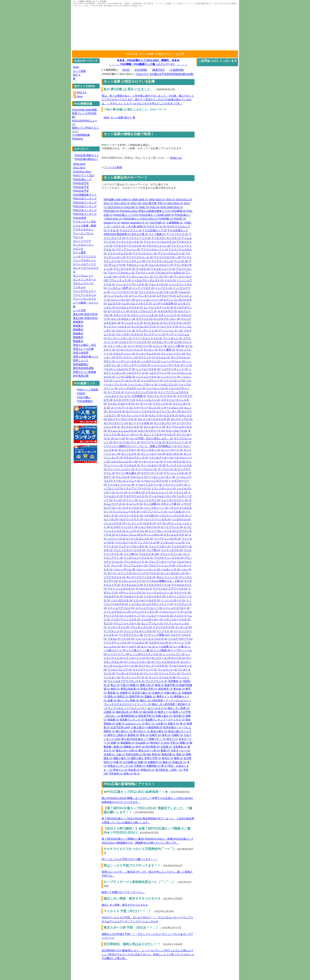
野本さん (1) (120, 770)
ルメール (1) (148, 647)
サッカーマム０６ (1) (148, 354)
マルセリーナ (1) (133, 596)
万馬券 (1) (140, 766)
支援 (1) (120, 724)
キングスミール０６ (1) (117, 327)
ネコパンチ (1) (135, 504)
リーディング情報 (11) (156, 635)
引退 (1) (125, 685)
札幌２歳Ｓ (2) (164, 716)
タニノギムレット (83, 276)
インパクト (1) (164, 288)
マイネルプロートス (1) (157, 585)
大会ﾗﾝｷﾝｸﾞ (143, 74)
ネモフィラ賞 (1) (171, 504)
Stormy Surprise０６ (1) (135, 223)
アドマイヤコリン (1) (145, 253)
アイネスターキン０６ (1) (166, 238)
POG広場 (131, 54)
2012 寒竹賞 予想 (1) (155, 203)
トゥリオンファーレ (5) (121, 485)
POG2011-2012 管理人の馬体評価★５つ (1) (145, 211)
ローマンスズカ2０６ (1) (165, 662)
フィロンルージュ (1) (172, 542)
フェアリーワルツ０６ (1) (133, 546)
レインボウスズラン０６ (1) (146, 654)
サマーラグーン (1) (127, 357)
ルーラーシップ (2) (180, 643)
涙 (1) (137, 774)
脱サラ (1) (172, 739)
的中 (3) (140, 747)
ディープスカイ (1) (146, 469)
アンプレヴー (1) (164, 277)
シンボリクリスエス (85, 256)
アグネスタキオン (83, 229)
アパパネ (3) (181, 261)
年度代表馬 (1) (134, 754)
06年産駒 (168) (112, 199)
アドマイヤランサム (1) (160, 261)
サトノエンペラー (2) (173, 354)
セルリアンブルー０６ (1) (122, 419)
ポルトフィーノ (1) (167, 577)
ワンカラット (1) (167, 670)
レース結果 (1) (164, 647)
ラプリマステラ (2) (164, 627)
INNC (107, 117)
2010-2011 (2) (184, 199)
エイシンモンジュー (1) (149, 300)
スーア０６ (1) (116, 392)
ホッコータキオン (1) (173, 573)
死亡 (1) (150, 724)
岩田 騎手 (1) (165, 689)
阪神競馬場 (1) (129, 716)
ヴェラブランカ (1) (156, 681)
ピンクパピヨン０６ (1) (140, 539)
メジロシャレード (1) (171, 612)
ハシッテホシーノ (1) (156, 508)
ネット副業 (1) (152, 504)
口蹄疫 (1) (109, 712)
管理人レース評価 (83, 349)
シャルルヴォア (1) (124, 369)
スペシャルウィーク (85, 264)
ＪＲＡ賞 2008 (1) (136, 226)
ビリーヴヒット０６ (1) (162, 531)
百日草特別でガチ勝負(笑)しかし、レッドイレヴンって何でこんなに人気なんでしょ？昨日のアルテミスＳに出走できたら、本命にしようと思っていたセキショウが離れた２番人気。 (148, 954)
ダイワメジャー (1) (177, 442)
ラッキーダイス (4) (119, 627)
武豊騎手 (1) (155, 762)
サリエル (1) (163, 357)
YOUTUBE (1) (157, 223)
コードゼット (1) (173, 338)
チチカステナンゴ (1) (136, 458)
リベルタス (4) (140, 643)
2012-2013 (79, 168)
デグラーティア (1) (152, 473)
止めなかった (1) (135, 724)
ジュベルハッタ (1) (157, 388)
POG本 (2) (180, 219)
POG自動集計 (85, 401)
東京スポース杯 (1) (127, 750)
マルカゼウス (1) (113, 596)
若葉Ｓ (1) (173, 724)
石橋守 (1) (155, 735)
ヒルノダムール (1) (149, 527)
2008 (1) (126, 199)
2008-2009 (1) (140, 199)
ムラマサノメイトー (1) (160, 604)
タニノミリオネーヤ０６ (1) (160, 434)
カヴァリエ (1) (144, 319)
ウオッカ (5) (171, 292)
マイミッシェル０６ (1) (121, 589)
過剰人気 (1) (147, 685)
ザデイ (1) (109, 361)
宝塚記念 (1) (179, 762)
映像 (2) (135, 685)
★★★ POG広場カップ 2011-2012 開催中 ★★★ (148, 60)
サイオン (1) (151, 350)
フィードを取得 (113, 167)
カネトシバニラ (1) (169, 315)
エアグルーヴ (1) (166, 296)
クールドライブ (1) (167, 327)
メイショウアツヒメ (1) (121, 608)
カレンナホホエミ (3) (123, 319)
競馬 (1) (112, 697)
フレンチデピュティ (85, 291)
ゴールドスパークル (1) (129, 350)
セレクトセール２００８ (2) (154, 419)
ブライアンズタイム (85, 295)
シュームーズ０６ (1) (148, 369)
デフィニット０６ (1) (176, 473)
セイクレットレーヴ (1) (135, 415)
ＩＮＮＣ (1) (118, 226)
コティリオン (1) (117, 346)
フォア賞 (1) (153, 550)
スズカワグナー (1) (124, 400)
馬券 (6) (156, 754)
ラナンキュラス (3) (141, 627)
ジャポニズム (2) (168, 384)
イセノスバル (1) (158, 284)
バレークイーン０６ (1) (157, 519)
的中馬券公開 (81, 376)
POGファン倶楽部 (88, 390)
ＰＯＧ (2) (113, 230)
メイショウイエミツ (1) (149, 608)
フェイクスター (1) (160, 546)
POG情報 (141, 70)
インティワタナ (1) (144, 288)
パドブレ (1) (164, 523)
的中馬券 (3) (153, 747)
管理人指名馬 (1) (130, 689)
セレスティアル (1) (182, 419)
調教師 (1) (129, 747)
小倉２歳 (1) (138, 727)
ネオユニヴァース (83, 283)
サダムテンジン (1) (124, 354)
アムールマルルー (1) (161, 265)
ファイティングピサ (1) (167, 539)
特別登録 (173, 74)
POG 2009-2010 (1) (172, 207)
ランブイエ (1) (165, 631)
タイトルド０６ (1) (132, 427)
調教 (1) (184, 743)
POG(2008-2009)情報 (84, 110)
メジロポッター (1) (152, 619)
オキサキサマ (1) (167, 311)
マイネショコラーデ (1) (132, 581)
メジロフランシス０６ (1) (126, 619)
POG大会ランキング (85, 199)
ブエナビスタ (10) (149, 554)
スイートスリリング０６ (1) (141, 392)
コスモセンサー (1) (162, 342)
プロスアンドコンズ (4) (162, 565)
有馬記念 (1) (147, 770)
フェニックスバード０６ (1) (129, 550)
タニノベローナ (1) (132, 434)
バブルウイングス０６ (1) (173, 515)
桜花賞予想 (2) (147, 716)
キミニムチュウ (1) (132, 323)
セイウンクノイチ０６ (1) (141, 411)
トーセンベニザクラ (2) (155, 481)
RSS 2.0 (82, 92)
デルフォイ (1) (139, 477)
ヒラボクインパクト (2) (124, 527)
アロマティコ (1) (145, 273)
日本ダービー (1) (181, 750)
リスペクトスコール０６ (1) (151, 639)
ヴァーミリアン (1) (169, 673)
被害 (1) (179, 758)
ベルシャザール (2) (124, 569)
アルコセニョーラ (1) (163, 269)
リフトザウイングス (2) (117, 643)
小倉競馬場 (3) (154, 727)
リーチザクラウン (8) (131, 635)
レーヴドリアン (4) (119, 654)
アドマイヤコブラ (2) (120, 253)
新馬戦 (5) (133, 735)
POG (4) (155, 207)
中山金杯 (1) (142, 743)
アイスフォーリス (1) (138, 238)
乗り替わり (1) (124, 731)
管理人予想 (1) (149, 689)
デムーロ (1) (123, 477)
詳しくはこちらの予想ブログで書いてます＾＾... (130, 859)
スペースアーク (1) (122, 408)
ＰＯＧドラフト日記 (85, 222)
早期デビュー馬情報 (85, 372)
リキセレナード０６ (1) (121, 639)
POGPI (81, 393)
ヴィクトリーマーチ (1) (135, 677)
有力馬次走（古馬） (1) (169, 770)
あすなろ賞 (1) (140, 234)
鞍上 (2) (115, 685)
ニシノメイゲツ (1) (149, 500)
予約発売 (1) (116, 774)
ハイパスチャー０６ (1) (129, 508)
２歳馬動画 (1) (174, 223)
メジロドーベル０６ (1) (160, 616)
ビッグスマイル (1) (137, 531)
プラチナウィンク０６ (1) (169, 558)
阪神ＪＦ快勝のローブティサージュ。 (123, 892)
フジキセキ (79, 287)
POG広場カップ (82, 179)
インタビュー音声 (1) (120, 288)
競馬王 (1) (123, 697)
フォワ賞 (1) (131, 554)
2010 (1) (170, 199)
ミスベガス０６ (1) (122, 600)
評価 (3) (118, 762)
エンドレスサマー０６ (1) (158, 307)
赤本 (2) (166, 735)
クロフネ (78, 249)
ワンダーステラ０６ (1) (129, 673)
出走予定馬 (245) (121, 727)
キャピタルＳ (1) (153, 323)
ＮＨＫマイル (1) (157, 226)
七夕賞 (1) (161, 724)
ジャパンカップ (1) (174, 381)
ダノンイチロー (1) (129, 450)
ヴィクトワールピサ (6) (162, 677)
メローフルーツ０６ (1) (177, 619)
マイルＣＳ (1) (144, 589)
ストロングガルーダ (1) (121, 404)
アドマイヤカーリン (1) (155, 249)
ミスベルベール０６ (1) (147, 600)
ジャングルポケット (85, 260)
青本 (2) (144, 735)
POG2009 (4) (111, 211)
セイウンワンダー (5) (169, 411)
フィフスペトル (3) (149, 542)
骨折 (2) (138, 712)
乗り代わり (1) (142, 731)
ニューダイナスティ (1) (174, 500)
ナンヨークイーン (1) (126, 500)
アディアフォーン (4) (128, 249)
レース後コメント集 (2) (140, 650)
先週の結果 (186, 74)
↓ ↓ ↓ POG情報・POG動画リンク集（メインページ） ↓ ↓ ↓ (148, 64)
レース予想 (79, 310)
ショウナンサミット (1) (174, 369)
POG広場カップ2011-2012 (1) (140, 219)
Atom (80, 96)
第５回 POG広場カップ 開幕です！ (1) (144, 739)
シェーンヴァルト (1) (173, 361)
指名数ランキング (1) (132, 720)
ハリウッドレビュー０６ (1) (124, 512)
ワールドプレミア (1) (120, 670)
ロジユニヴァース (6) (126, 666)
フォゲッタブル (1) (172, 550)
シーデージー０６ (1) (128, 361)
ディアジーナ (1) (167, 469)
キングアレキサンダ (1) (177, 323)
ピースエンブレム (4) (128, 535)
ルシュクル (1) (112, 647)
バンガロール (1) (181, 519)
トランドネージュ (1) (164, 488)
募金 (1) (167, 762)
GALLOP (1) (131, 207)
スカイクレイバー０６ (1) (162, 396)
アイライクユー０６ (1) (129, 242)
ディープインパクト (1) (121, 469)
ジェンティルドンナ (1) (127, 381)
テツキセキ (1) (132, 465)
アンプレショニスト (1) (140, 277)
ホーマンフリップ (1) (120, 573)
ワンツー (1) (151, 673)
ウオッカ (78, 237)
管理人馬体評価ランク (86, 357)
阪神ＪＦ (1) (165, 712)
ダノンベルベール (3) (153, 454)
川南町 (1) (177, 735)
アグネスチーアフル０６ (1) (129, 246)
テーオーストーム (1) (151, 462)
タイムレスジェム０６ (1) (122, 431)
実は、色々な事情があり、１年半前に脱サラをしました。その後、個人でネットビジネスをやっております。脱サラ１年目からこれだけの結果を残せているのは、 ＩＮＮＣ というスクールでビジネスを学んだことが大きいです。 (148, 100)
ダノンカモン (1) (151, 450)
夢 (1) (164, 766)
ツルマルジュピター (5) (124, 462)
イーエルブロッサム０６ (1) (148, 280)
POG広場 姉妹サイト (87, 155)
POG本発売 (80, 218)
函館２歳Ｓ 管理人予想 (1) (146, 758)
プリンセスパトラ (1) (136, 562)
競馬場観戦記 (81, 364)
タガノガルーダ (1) (176, 431)
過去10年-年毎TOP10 (85, 318)
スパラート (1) (144, 404)
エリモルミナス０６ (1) (129, 307)
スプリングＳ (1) (162, 404)
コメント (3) (160, 346)
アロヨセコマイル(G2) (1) (170, 273)
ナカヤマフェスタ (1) (136, 496)
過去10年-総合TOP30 (85, 314)
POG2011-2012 (82, 172)
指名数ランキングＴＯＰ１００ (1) (165, 720)
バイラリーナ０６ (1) (131, 515)
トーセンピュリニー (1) (127, 481)
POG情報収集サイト (85, 195)
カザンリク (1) (122, 315)
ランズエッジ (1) (113, 631)
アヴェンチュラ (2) (120, 280)
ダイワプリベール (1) (153, 442)
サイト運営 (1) (167, 350)
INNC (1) (144, 207)
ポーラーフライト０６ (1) (141, 577)
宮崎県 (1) (126, 693)
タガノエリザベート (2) (151, 431)
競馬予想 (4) (137, 697)
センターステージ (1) (116, 423)
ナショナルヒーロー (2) (162, 496)
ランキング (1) (184, 627)
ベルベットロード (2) (148, 569)
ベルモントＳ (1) (171, 569)
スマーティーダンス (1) (147, 408)
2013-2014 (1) (116, 207)
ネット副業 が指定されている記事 (162, 54)
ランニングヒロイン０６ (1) (140, 631)
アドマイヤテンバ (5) (133, 261)
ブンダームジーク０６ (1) (138, 558)
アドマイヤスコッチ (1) (140, 257)
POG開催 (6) (179, 211)
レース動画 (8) (162, 650)
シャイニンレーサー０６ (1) (167, 365)
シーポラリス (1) (151, 361)
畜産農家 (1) (128, 743)
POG (126, 70)
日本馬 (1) (109, 754)
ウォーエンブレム (83, 233)
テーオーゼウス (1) (174, 462)
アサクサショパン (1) (158, 246)
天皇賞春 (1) (180, 747)
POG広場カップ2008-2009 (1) (157, 215)
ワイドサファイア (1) (145, 670)
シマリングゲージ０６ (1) (136, 365)
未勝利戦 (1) (153, 766)
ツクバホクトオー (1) (161, 458)
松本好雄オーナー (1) (176, 727)
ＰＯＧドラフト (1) (131, 230)
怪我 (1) (159, 685)
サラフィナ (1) (147, 357)
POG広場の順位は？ (86, 159)
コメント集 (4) (176, 346)
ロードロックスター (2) (137, 662)
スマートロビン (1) (172, 408)
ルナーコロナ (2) (131, 647)
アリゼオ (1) (143, 269)
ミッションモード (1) (173, 600)
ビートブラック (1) (172, 527)
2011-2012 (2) (122, 203)
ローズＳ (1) (178, 658)
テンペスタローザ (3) (153, 465)
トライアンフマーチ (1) (137, 488)
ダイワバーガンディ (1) (127, 442)
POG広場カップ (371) (126, 215)
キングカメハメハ (83, 245)
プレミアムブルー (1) (135, 565)
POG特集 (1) (166, 219)
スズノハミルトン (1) (148, 400)
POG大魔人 (84, 397)
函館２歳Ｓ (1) (122, 758)
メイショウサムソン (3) (117, 612)
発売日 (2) (168, 758)
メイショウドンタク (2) (145, 612)
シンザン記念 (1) (126, 377)
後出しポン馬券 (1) (179, 708)
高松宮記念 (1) (124, 712)
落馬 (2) (128, 774)
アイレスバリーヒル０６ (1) (160, 242)
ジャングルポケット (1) (132, 388)
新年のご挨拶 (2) (117, 735)
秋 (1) (183, 724)
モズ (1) (108, 623)
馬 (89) (147, 754)
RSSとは (176, 158)
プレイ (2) (117, 565)
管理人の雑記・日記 (85, 345)
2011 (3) (108, 203)
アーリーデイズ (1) (177, 234)
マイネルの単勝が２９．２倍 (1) (165, 581)
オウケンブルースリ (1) (144, 311)
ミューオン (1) (137, 604)
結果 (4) (112, 700)
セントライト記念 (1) (141, 423)
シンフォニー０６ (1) (148, 377)
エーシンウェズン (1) (116, 296)
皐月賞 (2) (179, 716)
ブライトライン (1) (171, 554)
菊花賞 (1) (113, 693)
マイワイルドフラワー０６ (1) (170, 589)
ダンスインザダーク (85, 280)
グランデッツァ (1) (147, 331)
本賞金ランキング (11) (121, 766)
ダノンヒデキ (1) (131, 454)
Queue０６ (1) (112, 223)
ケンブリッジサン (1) (120, 338)
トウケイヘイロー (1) (175, 485)
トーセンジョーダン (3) (162, 477)
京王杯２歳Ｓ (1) (142, 693)
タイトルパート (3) (155, 427)
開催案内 (78, 322)
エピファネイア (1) (141, 303)
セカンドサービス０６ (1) (164, 415)
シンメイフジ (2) (171, 377)
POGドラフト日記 (84, 175)
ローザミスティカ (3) (158, 658)
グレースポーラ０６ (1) (129, 334)
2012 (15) (136, 203)
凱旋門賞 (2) (172, 685)
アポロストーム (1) (137, 265)
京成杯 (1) (158, 693)
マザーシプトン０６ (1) (132, 593)
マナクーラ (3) (182, 593)
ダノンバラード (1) (172, 450)
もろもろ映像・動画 (85, 226)
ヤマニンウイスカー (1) (127, 623)
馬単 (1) (181, 754)
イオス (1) (170, 280)
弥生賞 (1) (134, 770)
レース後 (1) (181, 647)
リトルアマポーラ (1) (180, 639)
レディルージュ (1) (135, 658)
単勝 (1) (115, 743)
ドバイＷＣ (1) (137, 492)
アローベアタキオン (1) (121, 273)
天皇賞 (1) (166, 747)
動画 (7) (165, 750)
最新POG (158, 70)
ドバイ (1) (122, 492)
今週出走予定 (159, 74)
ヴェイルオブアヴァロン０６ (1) (126, 681)
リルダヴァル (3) (158, 643)
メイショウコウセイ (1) (176, 608)
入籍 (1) (120, 754)
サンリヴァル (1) (181, 357)
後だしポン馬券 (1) (128, 700)
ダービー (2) (118, 438)
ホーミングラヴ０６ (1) (146, 573)
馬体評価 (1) (168, 754)
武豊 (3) (142, 762)
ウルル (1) (184, 292)
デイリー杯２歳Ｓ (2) (128, 473)
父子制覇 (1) (130, 762)
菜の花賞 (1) (150, 712)
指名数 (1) (113, 720)
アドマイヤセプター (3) (167, 257)
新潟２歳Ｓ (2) (159, 731)
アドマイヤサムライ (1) (171, 253)
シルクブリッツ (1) (160, 373)
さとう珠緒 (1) (157, 234)
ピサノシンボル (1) (152, 535)
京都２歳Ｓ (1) (173, 693)
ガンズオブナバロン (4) (167, 319)
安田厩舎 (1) (175, 681)
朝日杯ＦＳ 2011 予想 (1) (165, 743)
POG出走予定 (81, 183)
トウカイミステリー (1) (149, 485)
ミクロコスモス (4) (155, 596)
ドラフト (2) (181, 492)
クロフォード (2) (126, 331)
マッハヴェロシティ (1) (160, 593)
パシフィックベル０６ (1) (141, 523)
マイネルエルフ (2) (132, 585)
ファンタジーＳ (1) (126, 542)
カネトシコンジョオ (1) (144, 315)
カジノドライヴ (82, 241)
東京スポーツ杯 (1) (149, 750)
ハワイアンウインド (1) (154, 512)
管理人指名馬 (81, 353)
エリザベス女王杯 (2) (165, 303)
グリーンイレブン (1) (171, 331)
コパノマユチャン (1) (140, 346)
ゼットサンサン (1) (165, 423)
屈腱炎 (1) (150, 697)
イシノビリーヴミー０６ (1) (132, 284)
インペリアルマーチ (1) (124, 292)
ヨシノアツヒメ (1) (152, 623)
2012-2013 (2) (175, 203)
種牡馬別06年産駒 (83, 368)
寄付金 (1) (179, 689)
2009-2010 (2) (157, 199)
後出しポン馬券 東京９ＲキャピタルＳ (125, 905)
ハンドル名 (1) (176, 512)
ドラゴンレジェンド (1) (159, 492)
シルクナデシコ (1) (137, 373)
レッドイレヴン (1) (174, 654)
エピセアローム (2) (119, 303)
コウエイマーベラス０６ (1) (135, 342)
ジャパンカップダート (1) (143, 384)
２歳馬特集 (177, 70)
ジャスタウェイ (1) (152, 381)
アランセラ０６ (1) (124, 269)
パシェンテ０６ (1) (115, 523)
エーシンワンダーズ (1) (142, 296)
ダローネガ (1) (174, 454)
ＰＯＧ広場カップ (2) (155, 230)
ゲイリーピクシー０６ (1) (147, 338)
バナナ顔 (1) (151, 515)
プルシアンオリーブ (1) (162, 562)
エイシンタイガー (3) (123, 300)
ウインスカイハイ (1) (151, 292)
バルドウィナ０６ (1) (131, 519)
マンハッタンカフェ (85, 299)
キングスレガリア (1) (144, 327)
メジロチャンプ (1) (135, 616)
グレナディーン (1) (155, 334)
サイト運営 (79, 252)
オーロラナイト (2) (119, 311)
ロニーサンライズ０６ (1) (153, 666)
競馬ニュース (81, 360)
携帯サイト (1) (165, 697)
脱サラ (128, 117)
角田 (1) (115, 689)
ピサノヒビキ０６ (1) (176, 535)
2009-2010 (79, 164)
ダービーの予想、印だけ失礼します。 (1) (149, 438)
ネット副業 (117, 117)
